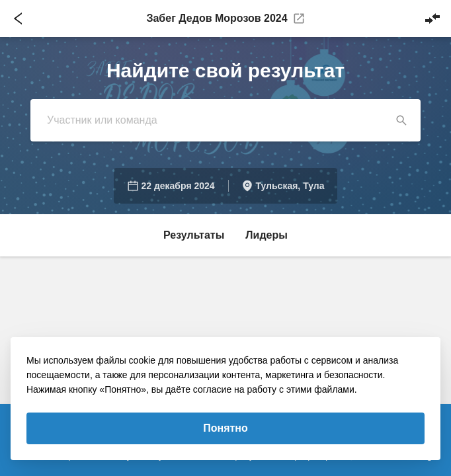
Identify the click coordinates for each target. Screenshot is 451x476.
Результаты (194, 235)
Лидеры (266, 235)
